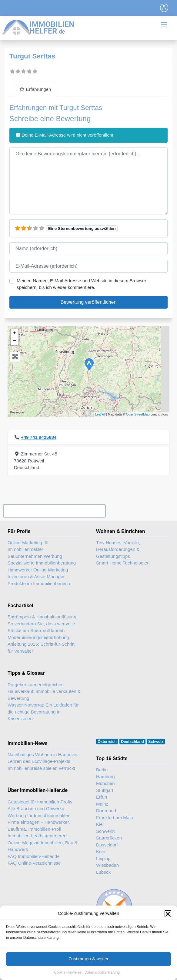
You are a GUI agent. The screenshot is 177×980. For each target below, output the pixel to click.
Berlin (102, 770)
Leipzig (103, 858)
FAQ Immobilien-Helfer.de (34, 856)
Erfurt (102, 797)
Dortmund (106, 811)
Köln (101, 851)
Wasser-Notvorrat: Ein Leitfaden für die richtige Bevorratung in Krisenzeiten (43, 712)
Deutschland (132, 742)
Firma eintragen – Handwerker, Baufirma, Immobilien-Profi (39, 826)
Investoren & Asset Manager (36, 576)
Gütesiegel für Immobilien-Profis (40, 802)
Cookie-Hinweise (68, 977)
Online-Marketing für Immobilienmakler (28, 546)
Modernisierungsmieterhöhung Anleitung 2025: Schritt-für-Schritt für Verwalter (41, 644)
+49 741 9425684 (39, 437)
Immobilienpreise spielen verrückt (41, 768)
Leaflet (100, 414)
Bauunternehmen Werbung (35, 556)
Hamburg (105, 777)
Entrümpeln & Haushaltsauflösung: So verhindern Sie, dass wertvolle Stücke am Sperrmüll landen (43, 624)
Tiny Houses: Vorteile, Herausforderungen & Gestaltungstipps (118, 549)
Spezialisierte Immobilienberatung (42, 563)
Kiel (100, 824)
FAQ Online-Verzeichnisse (34, 863)
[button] (168, 919)
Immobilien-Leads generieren (37, 836)
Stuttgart (105, 790)
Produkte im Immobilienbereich (39, 583)
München (105, 783)
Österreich (107, 742)
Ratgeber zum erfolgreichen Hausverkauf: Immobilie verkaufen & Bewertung (44, 691)
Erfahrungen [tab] (35, 89)
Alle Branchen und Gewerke (36, 808)
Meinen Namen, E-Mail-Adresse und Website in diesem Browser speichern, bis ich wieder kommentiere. (81, 284)
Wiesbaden (107, 865)
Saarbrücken (109, 838)
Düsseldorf (107, 845)
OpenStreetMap (138, 414)
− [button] (15, 341)
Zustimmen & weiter (89, 964)
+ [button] (15, 333)
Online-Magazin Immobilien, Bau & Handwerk (43, 846)
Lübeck (103, 872)
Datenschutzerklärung (102, 977)
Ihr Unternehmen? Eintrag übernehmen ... (54, 511)
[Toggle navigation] (164, 8)
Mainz (102, 804)
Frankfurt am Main (115, 818)
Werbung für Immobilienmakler (38, 815)
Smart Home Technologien (123, 563)
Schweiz (156, 742)
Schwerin (105, 831)
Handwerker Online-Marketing (38, 570)
